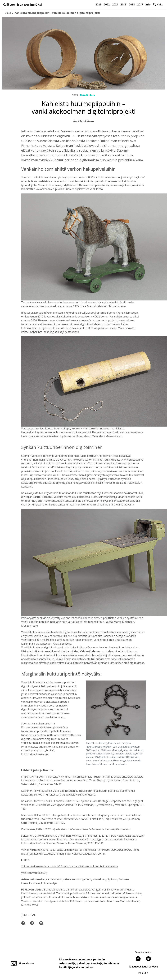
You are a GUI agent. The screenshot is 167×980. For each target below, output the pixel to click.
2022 (107, 4)
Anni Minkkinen (83, 121)
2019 (123, 4)
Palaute (143, 973)
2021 (115, 4)
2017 (140, 4)
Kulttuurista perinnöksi (22, 4)
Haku (158, 4)
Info (148, 4)
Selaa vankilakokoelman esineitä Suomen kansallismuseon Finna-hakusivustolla (69, 866)
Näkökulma (88, 95)
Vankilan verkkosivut (34, 873)
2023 (98, 4)
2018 (132, 4)
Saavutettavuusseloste (143, 967)
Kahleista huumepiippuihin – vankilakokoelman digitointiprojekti (57, 13)
